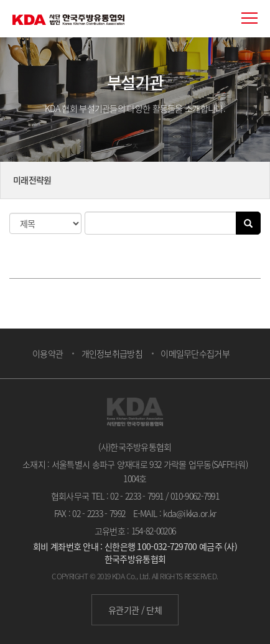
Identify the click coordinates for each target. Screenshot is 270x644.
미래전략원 (32, 180)
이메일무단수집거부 (195, 353)
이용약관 (48, 353)
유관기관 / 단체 (135, 610)
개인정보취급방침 (112, 353)
